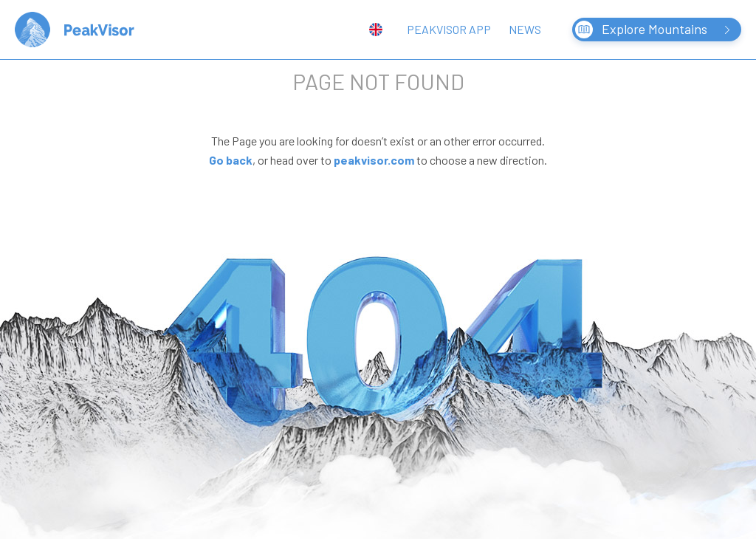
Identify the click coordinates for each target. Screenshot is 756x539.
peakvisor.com (374, 160)
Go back (231, 160)
